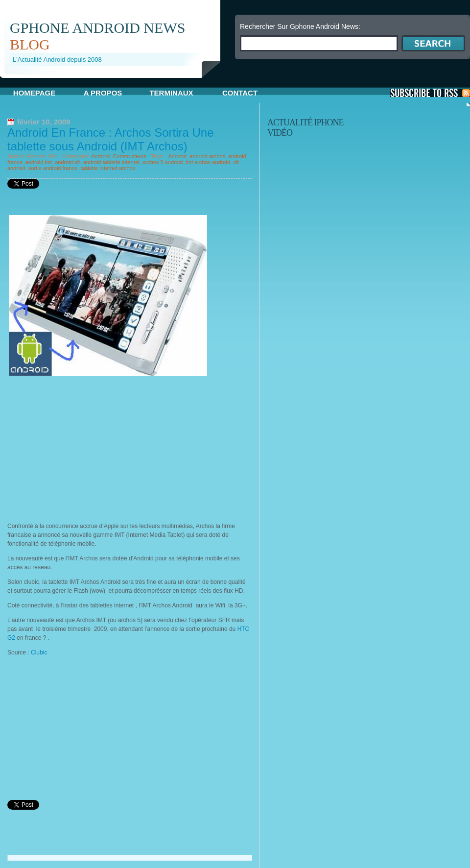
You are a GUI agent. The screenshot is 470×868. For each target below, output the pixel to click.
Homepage (34, 93)
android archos (207, 156)
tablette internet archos (108, 168)
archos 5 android (163, 162)
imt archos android (208, 162)
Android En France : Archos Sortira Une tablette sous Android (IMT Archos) (111, 139)
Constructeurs (129, 156)
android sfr (67, 162)
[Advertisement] (90, 447)
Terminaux (171, 93)
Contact (240, 93)
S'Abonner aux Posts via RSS (430, 93)
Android (100, 156)
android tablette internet (112, 162)
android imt (39, 162)
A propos (103, 93)
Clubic (39, 652)
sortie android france (53, 168)
